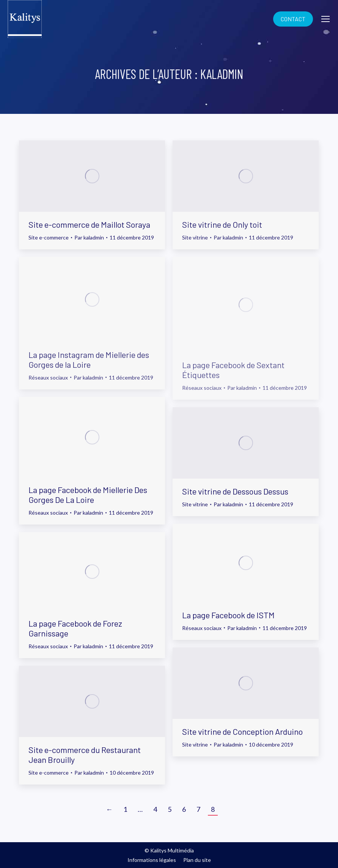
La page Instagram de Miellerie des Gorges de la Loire (89, 359)
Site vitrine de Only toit (222, 224)
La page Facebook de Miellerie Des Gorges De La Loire (88, 495)
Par (89, 237)
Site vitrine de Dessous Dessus (235, 491)
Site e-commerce (49, 237)
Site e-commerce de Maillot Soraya (89, 224)
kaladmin (222, 74)
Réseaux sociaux (48, 377)
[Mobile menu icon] (325, 19)
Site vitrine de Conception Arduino (242, 731)
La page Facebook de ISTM (228, 615)
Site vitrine (195, 237)
